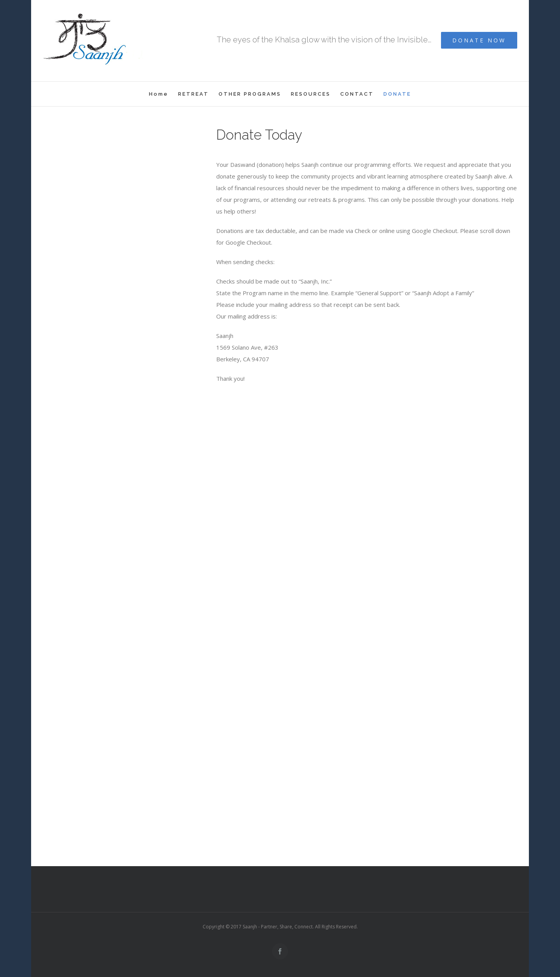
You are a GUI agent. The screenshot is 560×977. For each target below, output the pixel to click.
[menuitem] (164, 94)
